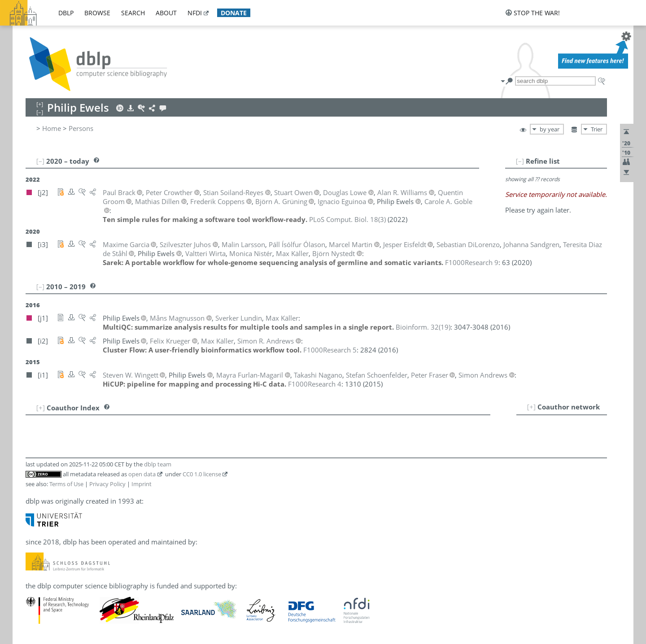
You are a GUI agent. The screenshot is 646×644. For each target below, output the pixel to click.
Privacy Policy (107, 484)
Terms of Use (66, 484)
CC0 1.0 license (202, 474)
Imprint (142, 484)
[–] (520, 161)
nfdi (195, 13)
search (133, 13)
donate (234, 13)
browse (97, 13)
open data (142, 474)
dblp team (158, 464)
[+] (531, 407)
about (166, 13)
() (347, 219)
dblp (66, 13)
